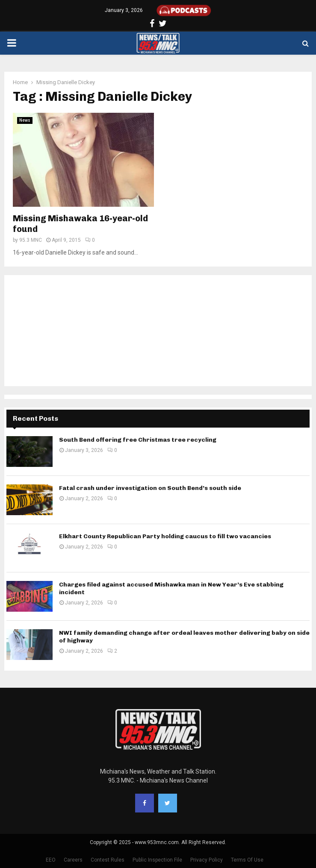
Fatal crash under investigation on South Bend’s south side (150, 488)
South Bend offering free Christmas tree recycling (138, 440)
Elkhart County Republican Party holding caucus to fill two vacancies (165, 536)
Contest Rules (108, 860)
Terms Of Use (247, 860)
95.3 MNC (31, 240)
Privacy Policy (207, 860)
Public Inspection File (157, 860)
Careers (73, 860)
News (25, 120)
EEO (51, 860)
